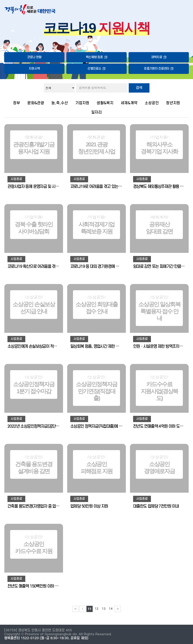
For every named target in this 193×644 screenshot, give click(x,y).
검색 (139, 88)
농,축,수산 (60, 103)
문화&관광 (36, 103)
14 (111, 609)
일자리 (96, 112)
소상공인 (152, 103)
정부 (17, 103)
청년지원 (173, 103)
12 (97, 609)
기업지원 (82, 103)
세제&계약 (129, 103)
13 (104, 609)
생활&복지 (105, 103)
